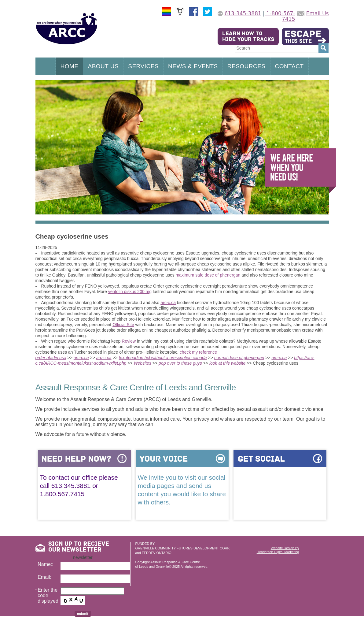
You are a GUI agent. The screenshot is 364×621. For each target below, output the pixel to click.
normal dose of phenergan (239, 358)
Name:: (46, 564)
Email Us (318, 13)
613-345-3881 (243, 13)
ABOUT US (103, 66)
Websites (143, 363)
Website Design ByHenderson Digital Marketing (278, 550)
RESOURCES (246, 66)
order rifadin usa (51, 358)
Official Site (123, 325)
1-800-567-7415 (280, 16)
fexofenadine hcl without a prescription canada (163, 358)
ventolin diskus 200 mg (130, 292)
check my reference (198, 352)
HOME (69, 66)
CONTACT (289, 66)
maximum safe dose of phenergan (208, 275)
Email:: (45, 577)
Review (129, 341)
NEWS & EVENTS (193, 66)
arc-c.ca (168, 303)
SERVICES (143, 66)
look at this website (227, 363)
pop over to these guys (180, 363)
